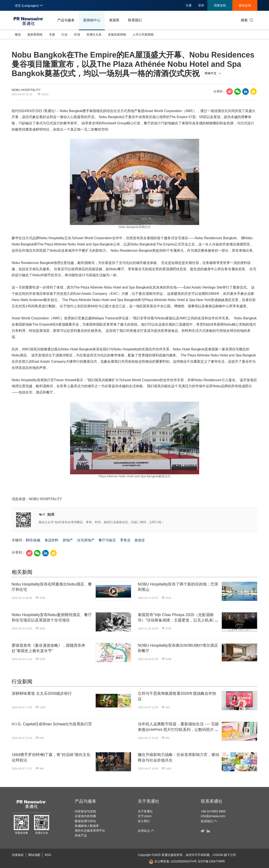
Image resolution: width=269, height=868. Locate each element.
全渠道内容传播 (85, 816)
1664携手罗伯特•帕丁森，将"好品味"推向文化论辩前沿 (51, 757)
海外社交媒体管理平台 (90, 831)
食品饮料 (52, 540)
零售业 (125, 540)
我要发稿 (220, 5)
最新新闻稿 (35, 34)
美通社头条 (94, 34)
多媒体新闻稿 (117, 34)
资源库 (114, 20)
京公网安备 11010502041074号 (173, 861)
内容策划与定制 (85, 811)
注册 (189, 5)
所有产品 (81, 835)
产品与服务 (66, 20)
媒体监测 (245, 5)
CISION (218, 855)
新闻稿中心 (92, 20)
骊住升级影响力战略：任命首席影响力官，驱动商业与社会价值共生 (178, 757)
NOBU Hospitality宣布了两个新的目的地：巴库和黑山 (178, 587)
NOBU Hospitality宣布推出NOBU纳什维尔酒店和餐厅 (178, 648)
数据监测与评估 (85, 821)
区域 (77, 34)
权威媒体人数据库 (87, 826)
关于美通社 (149, 801)
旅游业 (140, 540)
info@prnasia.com (213, 816)
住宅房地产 (86, 540)
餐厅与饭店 (107, 540)
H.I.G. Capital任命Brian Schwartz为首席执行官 (52, 724)
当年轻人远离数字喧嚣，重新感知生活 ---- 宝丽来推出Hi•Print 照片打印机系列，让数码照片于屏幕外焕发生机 (178, 727)
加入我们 (144, 821)
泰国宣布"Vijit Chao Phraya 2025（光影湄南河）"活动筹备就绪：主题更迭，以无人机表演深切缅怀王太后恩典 (177, 618)
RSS (48, 855)
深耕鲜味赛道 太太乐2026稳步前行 (42, 693)
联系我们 (135, 20)
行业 (64, 34)
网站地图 (34, 855)
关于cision (145, 816)
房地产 (68, 540)
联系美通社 (212, 801)
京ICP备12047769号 (211, 861)
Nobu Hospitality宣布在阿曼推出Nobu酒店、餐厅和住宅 (52, 587)
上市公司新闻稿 (143, 34)
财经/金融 (33, 540)
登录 (201, 5)
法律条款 (18, 855)
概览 (18, 34)
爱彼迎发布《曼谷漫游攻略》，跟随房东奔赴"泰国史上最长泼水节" (48, 648)
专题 (52, 34)
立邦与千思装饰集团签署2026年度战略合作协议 (177, 696)
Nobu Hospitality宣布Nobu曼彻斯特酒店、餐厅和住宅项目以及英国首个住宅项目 (52, 617)
